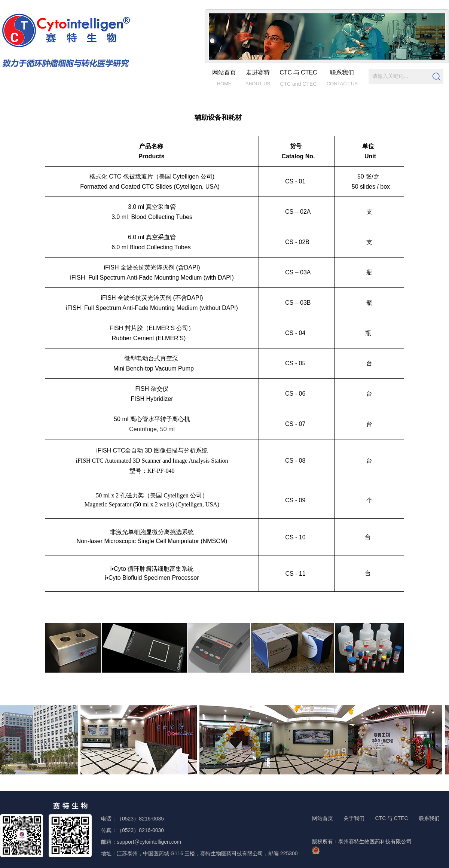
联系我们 (429, 818)
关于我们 (354, 818)
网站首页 (323, 818)
